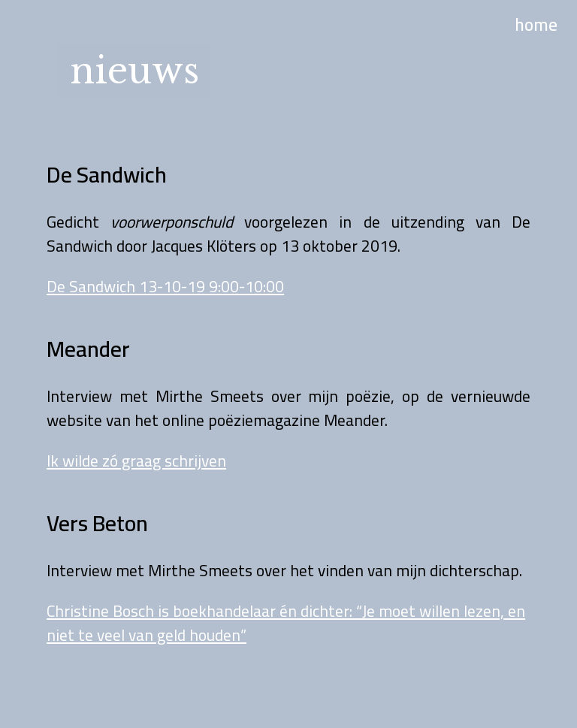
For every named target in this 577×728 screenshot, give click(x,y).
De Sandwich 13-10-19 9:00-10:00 (165, 286)
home (536, 24)
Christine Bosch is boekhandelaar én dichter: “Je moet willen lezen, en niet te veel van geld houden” (286, 623)
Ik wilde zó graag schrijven (136, 461)
